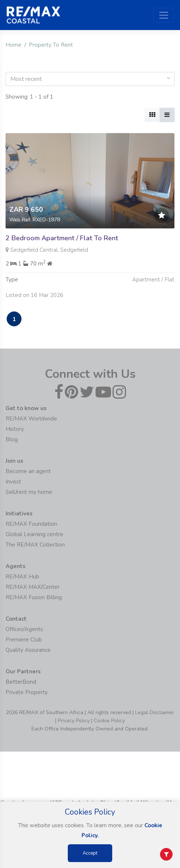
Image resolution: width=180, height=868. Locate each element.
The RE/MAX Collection (35, 545)
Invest (13, 482)
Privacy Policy (74, 721)
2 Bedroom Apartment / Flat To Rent (62, 238)
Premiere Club (24, 640)
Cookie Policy (109, 721)
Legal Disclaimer (155, 712)
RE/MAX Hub (22, 577)
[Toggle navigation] (164, 15)
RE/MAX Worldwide (31, 419)
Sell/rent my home (29, 492)
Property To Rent (51, 45)
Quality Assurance (28, 650)
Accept (90, 853)
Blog (12, 439)
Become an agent (28, 471)
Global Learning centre (34, 534)
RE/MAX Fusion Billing (34, 597)
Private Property (27, 692)
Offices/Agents (24, 629)
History (15, 429)
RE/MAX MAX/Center (33, 587)
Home (14, 45)
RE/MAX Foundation (31, 524)
